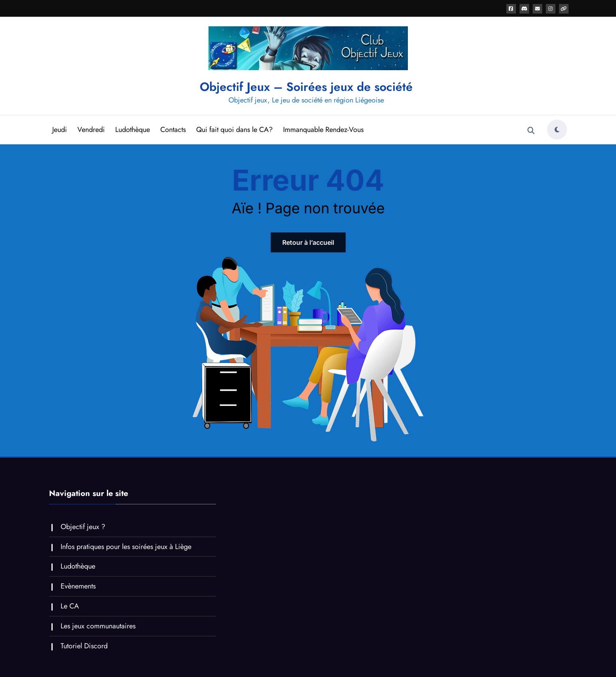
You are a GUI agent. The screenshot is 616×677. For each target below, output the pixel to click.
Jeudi (60, 130)
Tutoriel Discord (84, 646)
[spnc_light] (557, 130)
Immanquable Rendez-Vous (323, 130)
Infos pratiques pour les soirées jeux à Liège (126, 547)
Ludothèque (133, 130)
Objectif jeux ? (83, 527)
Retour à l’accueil (308, 242)
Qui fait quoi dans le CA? (234, 130)
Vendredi (91, 130)
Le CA (70, 606)
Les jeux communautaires (98, 626)
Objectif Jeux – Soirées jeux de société (306, 87)
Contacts (173, 130)
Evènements (78, 586)
